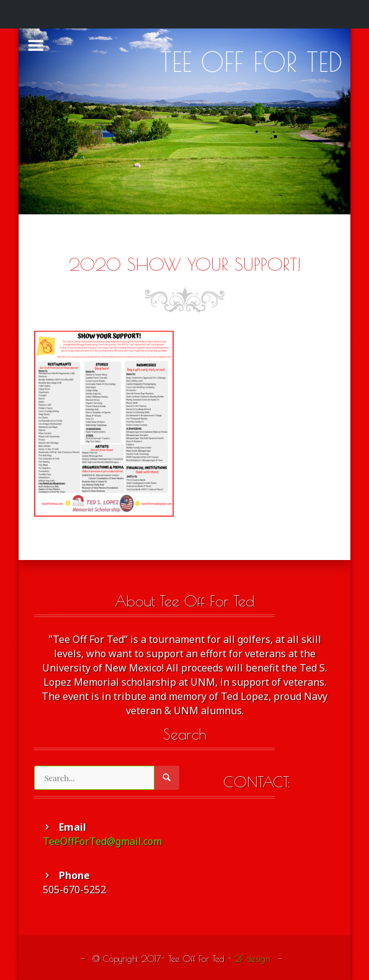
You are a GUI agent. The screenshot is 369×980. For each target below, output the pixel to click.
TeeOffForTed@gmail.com (102, 841)
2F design (252, 959)
